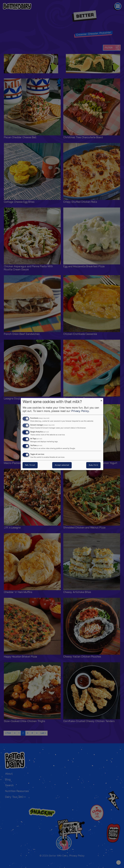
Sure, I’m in (93, 465)
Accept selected (62, 465)
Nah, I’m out (30, 465)
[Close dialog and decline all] (101, 400)
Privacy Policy (80, 411)
